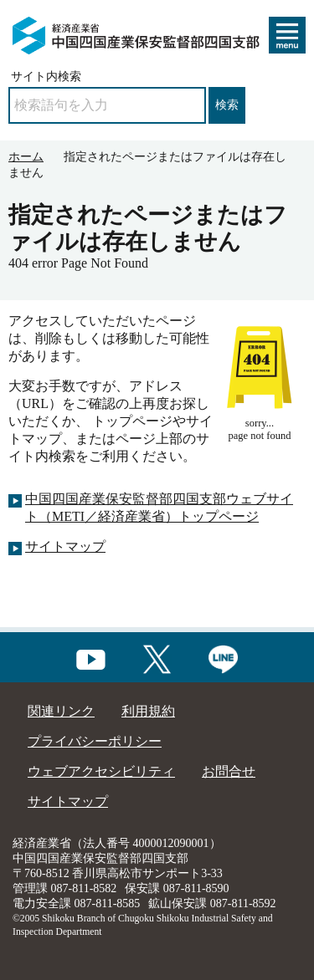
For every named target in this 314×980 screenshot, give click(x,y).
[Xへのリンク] (157, 657)
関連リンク (61, 711)
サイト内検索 (46, 77)
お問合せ (229, 771)
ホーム (26, 157)
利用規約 (148, 711)
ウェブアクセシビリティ (101, 771)
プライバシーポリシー (95, 741)
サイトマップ (65, 546)
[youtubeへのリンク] (91, 657)
